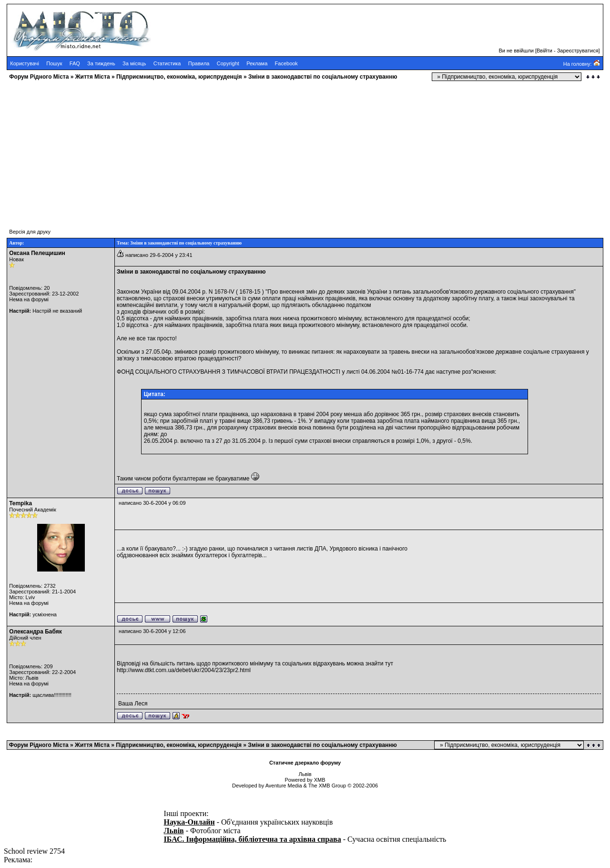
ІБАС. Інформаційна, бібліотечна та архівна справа (253, 839)
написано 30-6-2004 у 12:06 (152, 631)
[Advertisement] (290, 150)
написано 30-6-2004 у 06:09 (152, 503)
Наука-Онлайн (189, 822)
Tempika (20, 503)
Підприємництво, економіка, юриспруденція (179, 77)
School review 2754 (34, 851)
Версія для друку (30, 232)
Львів (174, 831)
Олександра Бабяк (35, 632)
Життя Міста (93, 77)
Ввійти (544, 51)
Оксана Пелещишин (37, 253)
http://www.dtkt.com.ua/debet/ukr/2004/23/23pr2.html (184, 670)
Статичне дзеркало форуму (305, 763)
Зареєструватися (578, 51)
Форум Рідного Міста (39, 77)
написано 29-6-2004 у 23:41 (159, 255)
